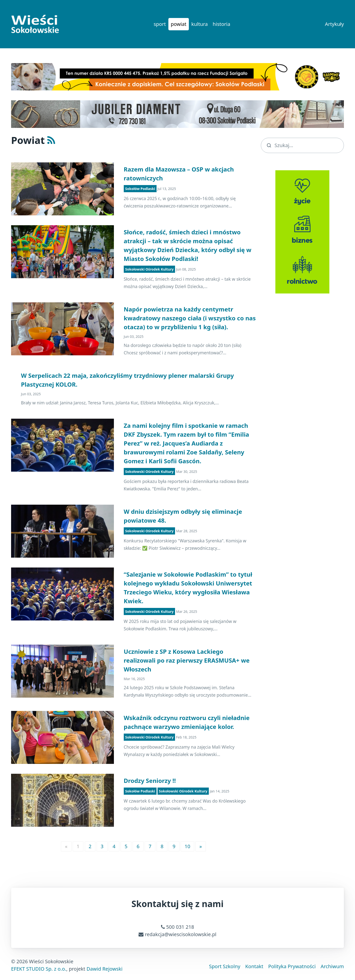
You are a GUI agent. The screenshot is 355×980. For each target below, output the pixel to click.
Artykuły (334, 24)
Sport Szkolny (225, 966)
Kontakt (254, 966)
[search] (302, 145)
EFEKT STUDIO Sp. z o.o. (39, 969)
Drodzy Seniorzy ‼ (150, 781)
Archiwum (332, 966)
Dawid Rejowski (105, 969)
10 (187, 846)
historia (222, 24)
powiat (179, 24)
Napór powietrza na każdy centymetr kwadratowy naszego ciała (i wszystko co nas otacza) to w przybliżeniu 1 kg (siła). (190, 318)
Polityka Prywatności (292, 966)
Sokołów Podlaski (140, 189)
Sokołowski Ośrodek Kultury (150, 269)
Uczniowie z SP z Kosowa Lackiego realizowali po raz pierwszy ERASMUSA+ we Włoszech (187, 660)
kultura (200, 24)
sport (160, 24)
